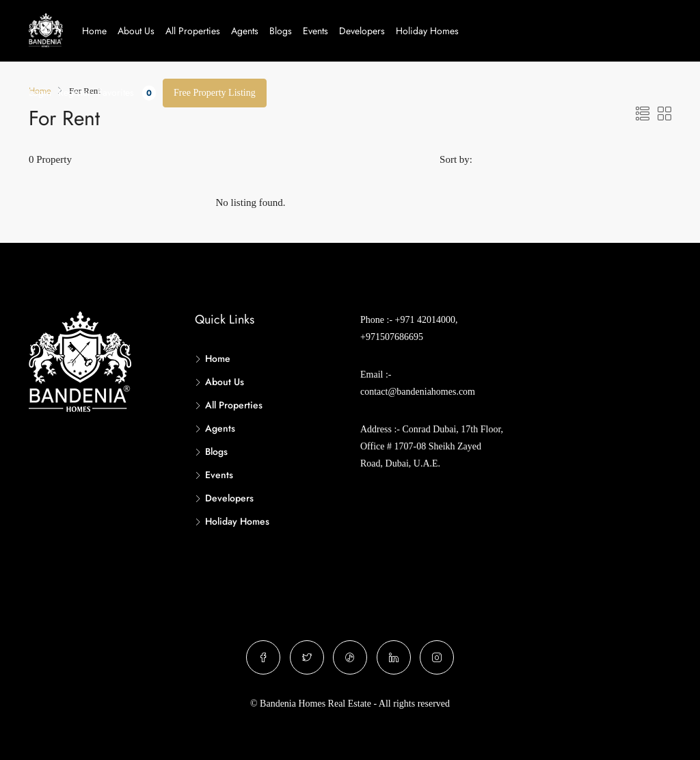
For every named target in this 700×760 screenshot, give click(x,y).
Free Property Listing (215, 93)
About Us (136, 31)
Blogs (281, 31)
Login (40, 92)
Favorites (127, 93)
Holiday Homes (427, 31)
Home (94, 31)
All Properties (193, 31)
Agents (245, 31)
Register (75, 92)
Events (315, 31)
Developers (362, 31)
